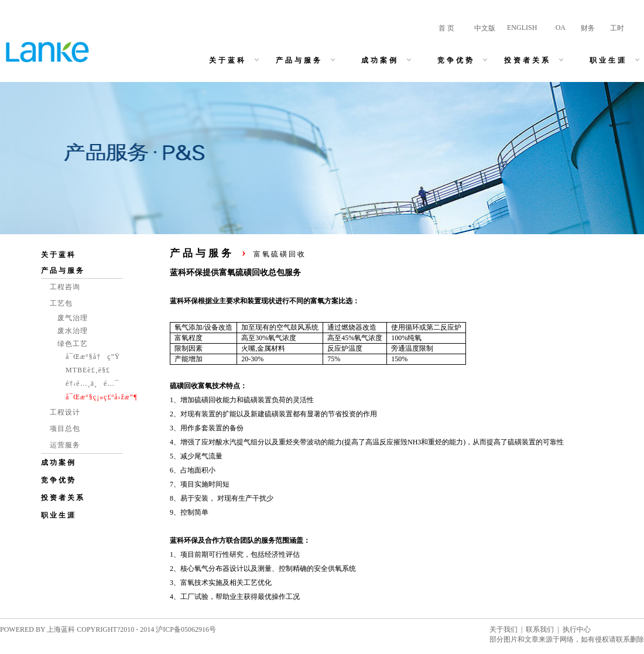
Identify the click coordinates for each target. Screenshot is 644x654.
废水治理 (73, 331)
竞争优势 (59, 480)
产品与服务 (63, 270)
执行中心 (577, 629)
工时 (617, 28)
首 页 (446, 28)
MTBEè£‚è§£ (88, 370)
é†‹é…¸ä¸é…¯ (92, 384)
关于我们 (503, 629)
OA (561, 28)
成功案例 (59, 463)
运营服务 (65, 445)
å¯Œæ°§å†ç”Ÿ (93, 357)
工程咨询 (65, 287)
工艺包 (61, 303)
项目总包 (65, 429)
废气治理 (73, 318)
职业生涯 (59, 515)
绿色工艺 (73, 344)
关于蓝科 (59, 255)
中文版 (485, 28)
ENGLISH (522, 28)
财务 (588, 28)
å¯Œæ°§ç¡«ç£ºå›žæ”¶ (102, 397)
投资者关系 (63, 498)
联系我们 (540, 629)
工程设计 (65, 412)
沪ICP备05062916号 (186, 629)
